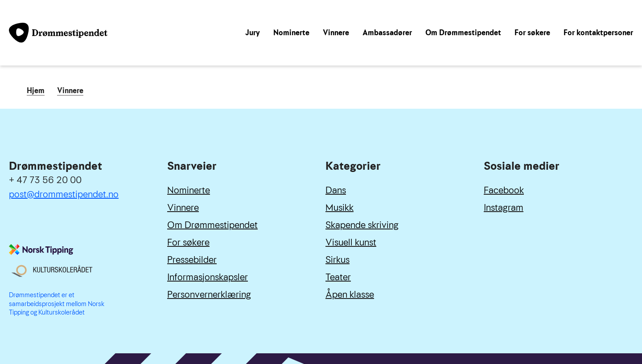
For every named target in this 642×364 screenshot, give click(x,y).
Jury (253, 33)
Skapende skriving (362, 225)
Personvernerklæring (209, 294)
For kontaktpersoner (598, 33)
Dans (336, 190)
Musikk (340, 208)
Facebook (504, 190)
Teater (338, 277)
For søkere (532, 33)
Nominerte (291, 33)
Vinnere (336, 33)
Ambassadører (387, 33)
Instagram (504, 208)
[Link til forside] (58, 33)
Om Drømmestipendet (463, 33)
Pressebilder (192, 260)
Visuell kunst (351, 242)
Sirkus (337, 260)
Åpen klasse (350, 294)
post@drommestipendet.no (64, 194)
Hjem (36, 91)
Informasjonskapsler (208, 277)
